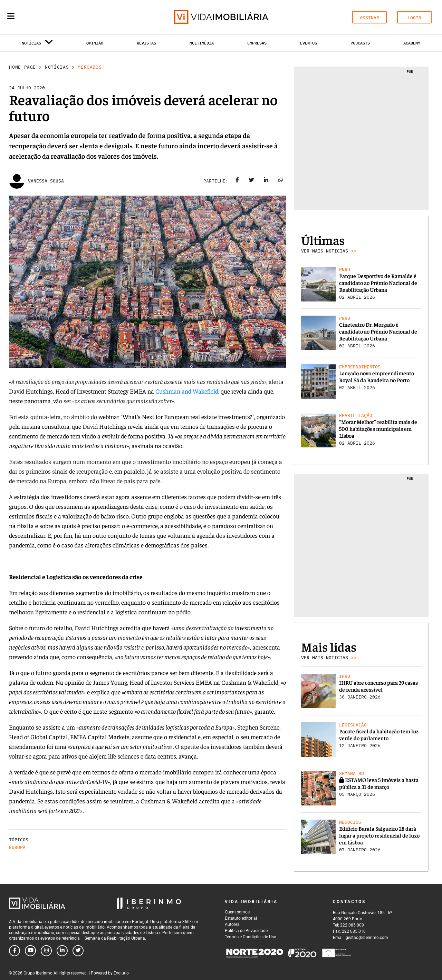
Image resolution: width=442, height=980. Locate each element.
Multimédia (202, 43)
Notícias (57, 67)
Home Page (22, 67)
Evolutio (121, 973)
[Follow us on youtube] (30, 951)
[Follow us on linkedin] (62, 951)
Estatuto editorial (241, 918)
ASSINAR (369, 18)
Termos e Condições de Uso (251, 937)
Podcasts (360, 43)
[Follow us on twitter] (78, 951)
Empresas (257, 43)
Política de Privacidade (246, 931)
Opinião (95, 43)
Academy (412, 43)
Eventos (309, 43)
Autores (232, 924)
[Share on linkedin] (266, 181)
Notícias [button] (37, 44)
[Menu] (11, 16)
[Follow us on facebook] (15, 951)
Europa (17, 847)
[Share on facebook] (237, 181)
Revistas (146, 43)
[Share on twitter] (252, 181)
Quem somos (237, 912)
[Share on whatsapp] (281, 181)
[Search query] (51, 17)
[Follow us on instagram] (46, 951)
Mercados (90, 67)
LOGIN (414, 18)
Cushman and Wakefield (187, 391)
